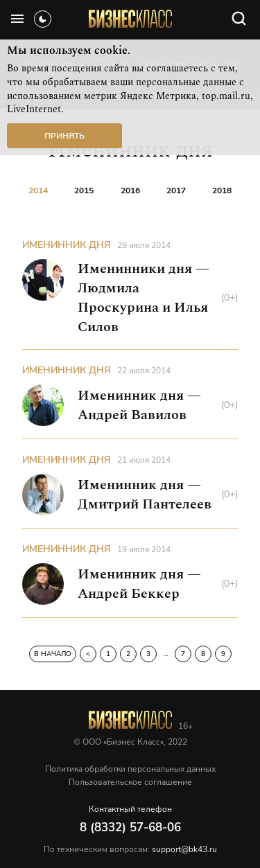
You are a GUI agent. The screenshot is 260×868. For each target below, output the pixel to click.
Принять (64, 136)
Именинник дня (67, 245)
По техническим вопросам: (130, 849)
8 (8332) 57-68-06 (130, 827)
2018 (222, 191)
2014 (38, 191)
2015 (84, 191)
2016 (130, 191)
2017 (176, 191)
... (166, 654)
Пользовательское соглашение (130, 782)
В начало (53, 654)
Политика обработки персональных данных (130, 769)
